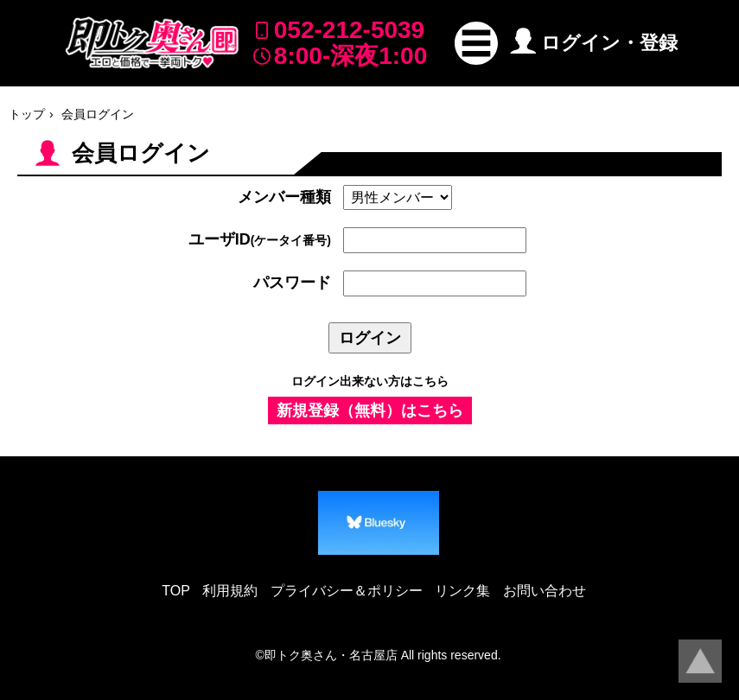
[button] (476, 43)
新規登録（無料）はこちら (370, 410)
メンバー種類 (284, 197)
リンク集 (462, 591)
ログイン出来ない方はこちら (370, 381)
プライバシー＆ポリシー (347, 591)
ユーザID (260, 239)
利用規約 (230, 591)
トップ (27, 114)
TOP (176, 591)
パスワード (292, 283)
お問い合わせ (545, 591)
